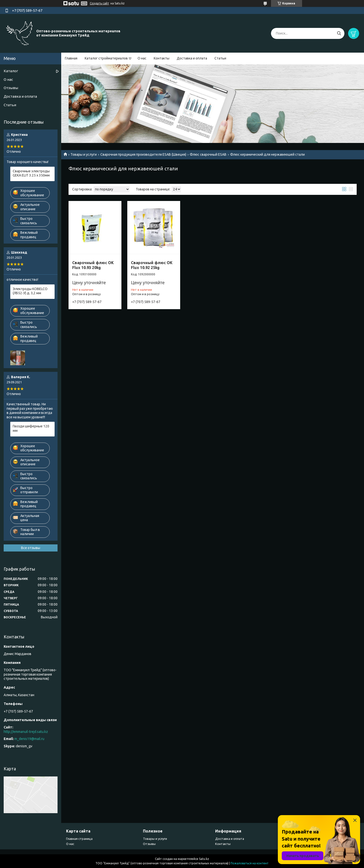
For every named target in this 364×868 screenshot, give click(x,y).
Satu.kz (204, 859)
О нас (142, 58)
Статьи (220, 58)
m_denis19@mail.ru (29, 739)
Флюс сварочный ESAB (208, 154)
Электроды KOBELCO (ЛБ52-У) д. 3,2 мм (30, 291)
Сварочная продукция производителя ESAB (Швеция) (143, 154)
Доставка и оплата (192, 58)
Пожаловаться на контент (250, 863)
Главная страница (79, 839)
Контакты (162, 58)
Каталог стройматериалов (106, 58)
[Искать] (339, 33)
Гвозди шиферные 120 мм (31, 428)
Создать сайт (100, 3)
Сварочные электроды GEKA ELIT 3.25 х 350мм (31, 173)
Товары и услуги (84, 154)
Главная (71, 58)
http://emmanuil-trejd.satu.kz (26, 732)
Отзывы (11, 88)
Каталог (11, 71)
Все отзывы (31, 548)
